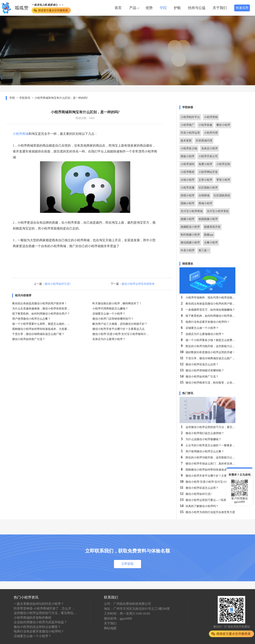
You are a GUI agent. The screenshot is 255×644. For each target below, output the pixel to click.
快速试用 (242, 8)
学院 (163, 8)
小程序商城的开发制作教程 (33, 618)
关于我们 (220, 8)
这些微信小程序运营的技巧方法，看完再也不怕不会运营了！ (45, 613)
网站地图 (110, 628)
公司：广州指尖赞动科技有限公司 (127, 604)
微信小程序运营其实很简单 (138, 284)
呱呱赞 (22, 8)
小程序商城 (21, 134)
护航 (177, 8)
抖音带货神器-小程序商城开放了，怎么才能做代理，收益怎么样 (45, 608)
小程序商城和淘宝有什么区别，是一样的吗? (61, 98)
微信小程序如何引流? (58, 284)
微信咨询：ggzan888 (118, 618)
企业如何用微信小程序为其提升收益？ (40, 622)
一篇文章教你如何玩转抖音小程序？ (39, 604)
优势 (149, 8)
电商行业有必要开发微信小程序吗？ (39, 631)
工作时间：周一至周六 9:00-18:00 (127, 614)
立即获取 (127, 564)
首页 (118, 8)
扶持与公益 (197, 8)
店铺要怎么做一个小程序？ (33, 636)
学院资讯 (25, 98)
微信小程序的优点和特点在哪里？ (37, 627)
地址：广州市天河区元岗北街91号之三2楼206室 (137, 609)
